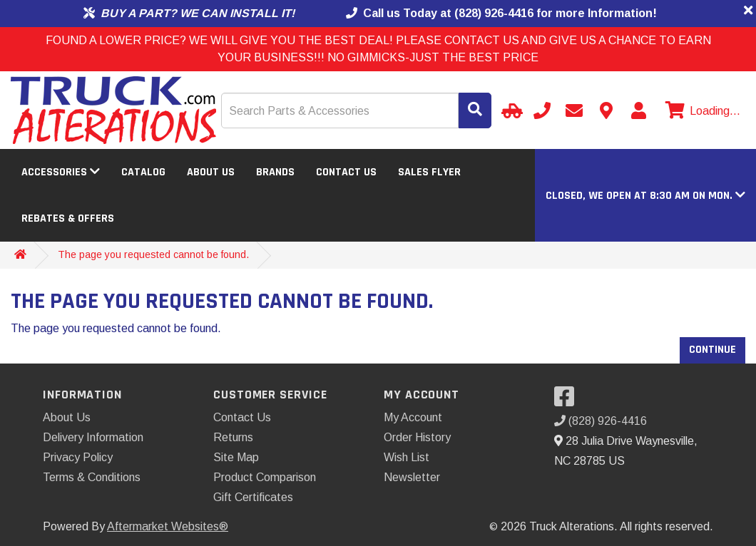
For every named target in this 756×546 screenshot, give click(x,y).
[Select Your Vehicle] (510, 110)
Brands (275, 172)
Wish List (407, 457)
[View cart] (701, 111)
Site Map (236, 457)
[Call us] (542, 110)
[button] (645, 196)
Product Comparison (265, 477)
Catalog (143, 172)
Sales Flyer (429, 172)
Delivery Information (93, 437)
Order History (417, 437)
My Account (413, 417)
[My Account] (638, 110)
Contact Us (346, 172)
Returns (233, 437)
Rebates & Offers (68, 218)
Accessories (61, 172)
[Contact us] (606, 110)
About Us (211, 172)
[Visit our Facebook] (568, 401)
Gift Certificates (253, 497)
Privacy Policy (78, 457)
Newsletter (412, 477)
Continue (712, 350)
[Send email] (574, 110)
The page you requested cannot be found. (153, 254)
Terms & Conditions (92, 477)
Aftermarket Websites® (168, 526)
